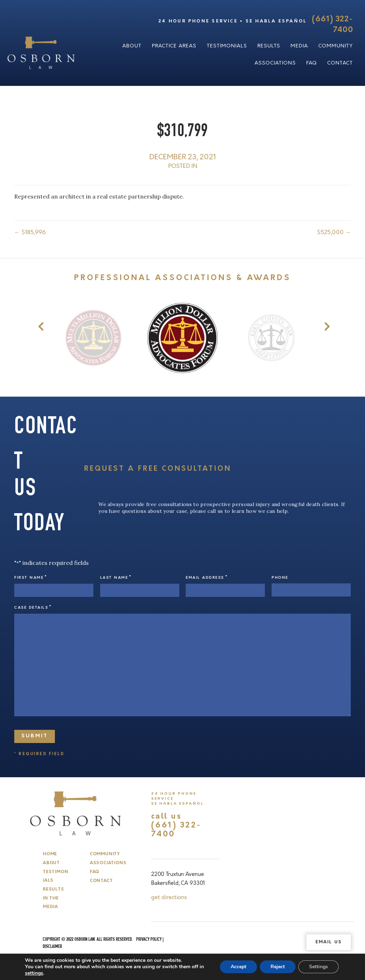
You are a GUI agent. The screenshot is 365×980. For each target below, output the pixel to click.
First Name (31, 577)
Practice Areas (174, 46)
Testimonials (227, 46)
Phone (280, 578)
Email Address (207, 577)
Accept (238, 967)
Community (336, 46)
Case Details (33, 607)
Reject (278, 967)
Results (269, 46)
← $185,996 (30, 232)
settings (34, 973)
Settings (318, 967)
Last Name (116, 577)
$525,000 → (334, 232)
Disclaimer (52, 947)
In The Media (51, 903)
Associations (275, 63)
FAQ (312, 63)
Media (299, 46)
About (132, 46)
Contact (340, 63)
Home (50, 854)
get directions (169, 897)
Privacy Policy (149, 940)
